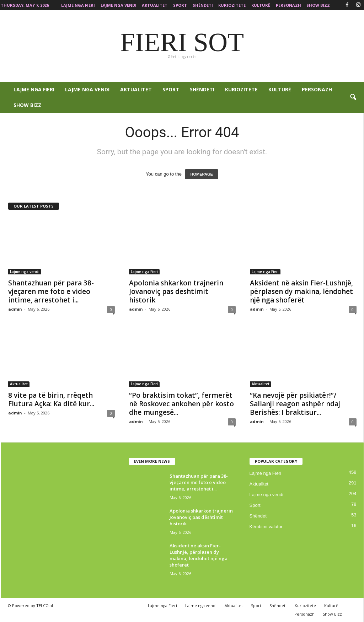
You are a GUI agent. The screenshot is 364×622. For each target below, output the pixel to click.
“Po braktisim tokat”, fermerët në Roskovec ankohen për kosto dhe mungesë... (181, 404)
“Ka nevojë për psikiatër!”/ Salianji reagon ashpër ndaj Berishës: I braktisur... (295, 404)
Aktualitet (155, 5)
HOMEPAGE (201, 174)
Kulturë (261, 5)
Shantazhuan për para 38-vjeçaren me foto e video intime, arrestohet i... (51, 291)
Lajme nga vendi (119, 5)
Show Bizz (318, 5)
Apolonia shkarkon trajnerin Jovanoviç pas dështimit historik (176, 291)
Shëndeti (203, 5)
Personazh (288, 5)
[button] (353, 97)
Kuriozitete (232, 5)
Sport (180, 5)
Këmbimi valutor (266, 527)
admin (15, 309)
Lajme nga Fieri (78, 5)
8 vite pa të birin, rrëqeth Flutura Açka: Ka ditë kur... (51, 400)
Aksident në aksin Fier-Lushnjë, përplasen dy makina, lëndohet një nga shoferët (301, 291)
